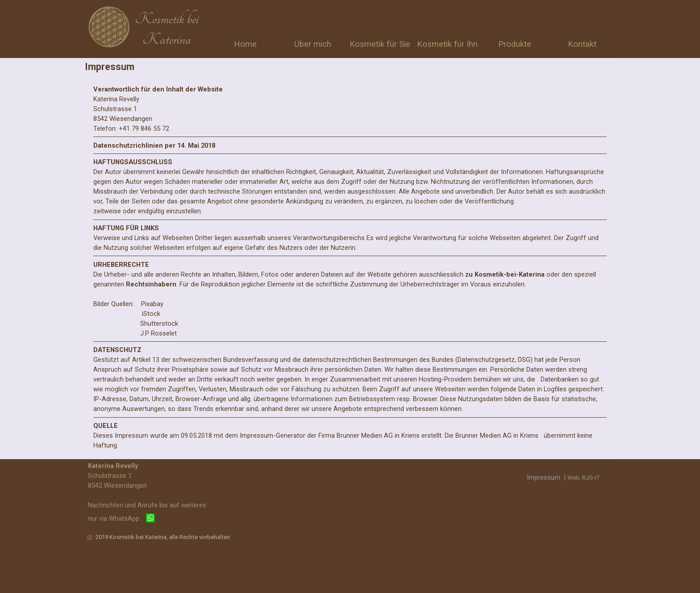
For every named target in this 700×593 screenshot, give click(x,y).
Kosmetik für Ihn (447, 44)
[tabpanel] (167, 29)
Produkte (515, 44)
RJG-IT (591, 478)
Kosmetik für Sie (380, 44)
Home (245, 44)
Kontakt (582, 44)
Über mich (313, 44)
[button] (150, 518)
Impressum (544, 477)
